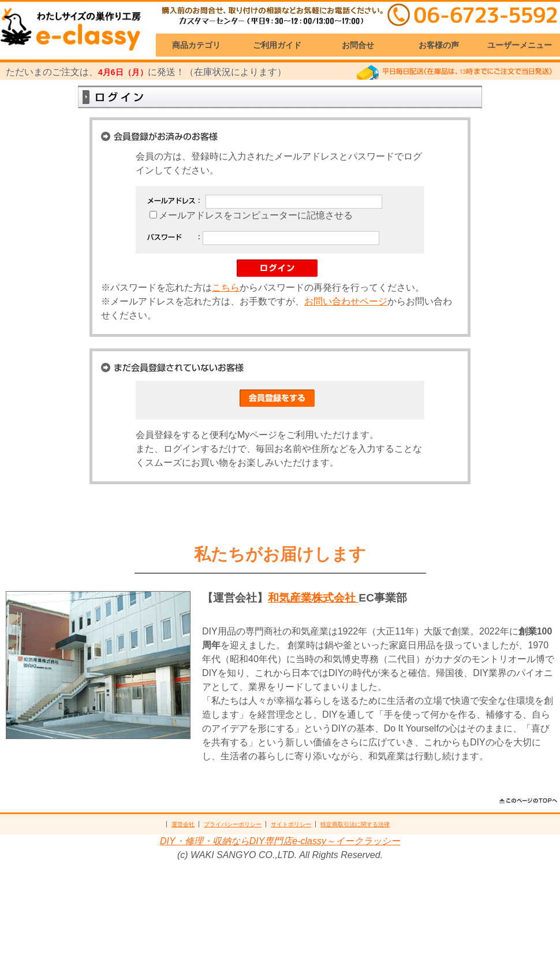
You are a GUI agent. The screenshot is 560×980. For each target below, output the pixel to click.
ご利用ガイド (277, 45)
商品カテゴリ (196, 45)
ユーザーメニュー (520, 45)
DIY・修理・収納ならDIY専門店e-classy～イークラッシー (280, 841)
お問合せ (358, 45)
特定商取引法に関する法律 (355, 824)
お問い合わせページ (346, 301)
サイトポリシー (291, 824)
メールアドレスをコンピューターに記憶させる (256, 215)
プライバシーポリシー (233, 824)
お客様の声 (439, 45)
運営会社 (183, 824)
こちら (226, 287)
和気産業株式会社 (313, 598)
